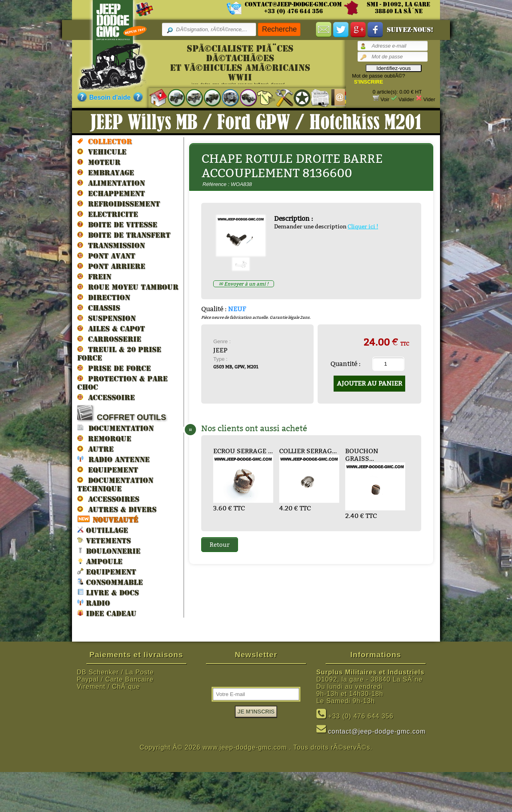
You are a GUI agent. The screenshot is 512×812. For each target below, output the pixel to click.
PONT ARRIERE (111, 266)
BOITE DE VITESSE (117, 224)
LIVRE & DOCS (108, 592)
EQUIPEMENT (108, 470)
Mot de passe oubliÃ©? (379, 76)
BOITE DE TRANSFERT (124, 235)
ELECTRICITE (108, 214)
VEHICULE (102, 152)
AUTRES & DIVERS (117, 509)
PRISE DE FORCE (114, 368)
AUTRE (95, 449)
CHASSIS (99, 308)
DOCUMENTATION (115, 428)
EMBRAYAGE (106, 172)
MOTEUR (99, 162)
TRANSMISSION (111, 245)
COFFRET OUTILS (122, 413)
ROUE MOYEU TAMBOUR (128, 287)
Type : (220, 359)
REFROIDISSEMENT (119, 204)
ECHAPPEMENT (111, 193)
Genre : (222, 341)
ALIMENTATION (111, 183)
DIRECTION (104, 297)
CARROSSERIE (109, 339)
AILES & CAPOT (111, 328)
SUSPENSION (106, 318)
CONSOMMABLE (110, 582)
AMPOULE (100, 561)
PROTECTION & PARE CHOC (122, 383)
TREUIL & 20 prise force (119, 353)
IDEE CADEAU (107, 613)
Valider (406, 99)
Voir (385, 99)
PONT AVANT (106, 256)
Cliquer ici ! (363, 226)
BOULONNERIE (109, 551)
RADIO (94, 603)
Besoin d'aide (110, 97)
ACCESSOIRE (106, 397)
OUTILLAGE (103, 530)
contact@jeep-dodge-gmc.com (293, 4)
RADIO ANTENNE (113, 459)
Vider (429, 99)
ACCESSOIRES (108, 499)
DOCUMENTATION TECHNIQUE (115, 484)
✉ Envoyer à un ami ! (244, 284)
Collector (105, 141)
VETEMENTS (104, 540)
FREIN (94, 276)
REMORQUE (104, 438)
